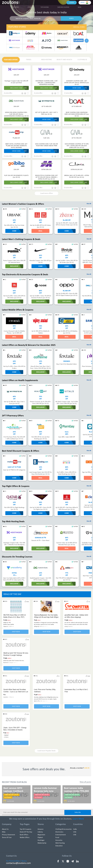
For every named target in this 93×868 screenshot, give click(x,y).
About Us (5, 829)
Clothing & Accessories (64, 829)
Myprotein (41, 835)
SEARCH (71, 18)
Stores (30, 7)
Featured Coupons (63, 7)
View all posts (85, 782)
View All (89, 204)
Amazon (40, 829)
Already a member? (80, 768)
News (80, 7)
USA (75, 832)
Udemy (40, 832)
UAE (75, 835)
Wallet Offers (25, 838)
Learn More (78, 819)
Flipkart (40, 838)
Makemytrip (42, 843)
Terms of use (7, 838)
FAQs (4, 832)
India (75, 829)
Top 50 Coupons (25, 829)
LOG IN (87, 768)
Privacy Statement (8, 835)
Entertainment (61, 835)
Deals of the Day (26, 832)
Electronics (59, 832)
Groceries (59, 840)
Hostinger (41, 840)
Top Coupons (45, 7)
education (59, 846)
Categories (15, 7)
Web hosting (60, 843)
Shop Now (16, 632)
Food (57, 838)
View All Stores (79, 27)
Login (72, 3)
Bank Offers (24, 835)
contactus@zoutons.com (18, 863)
